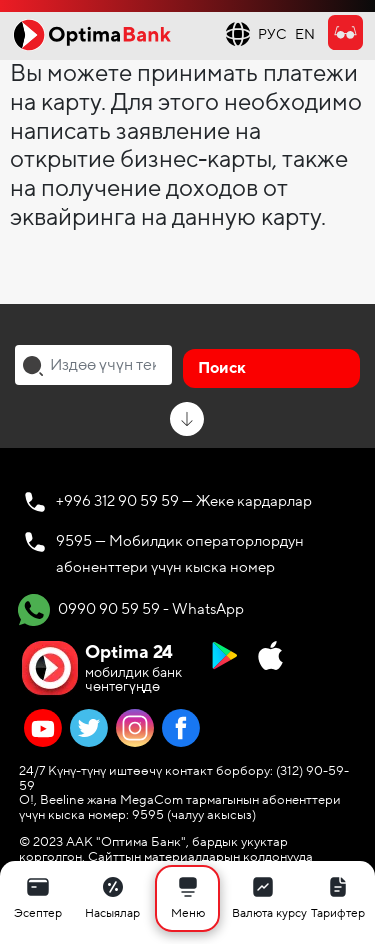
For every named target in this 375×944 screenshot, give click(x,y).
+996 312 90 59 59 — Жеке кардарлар (184, 501)
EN (305, 34)
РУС (272, 34)
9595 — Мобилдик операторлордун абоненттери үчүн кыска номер (180, 554)
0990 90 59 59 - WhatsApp (131, 610)
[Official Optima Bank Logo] (92, 34)
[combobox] (93, 365)
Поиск (222, 368)
